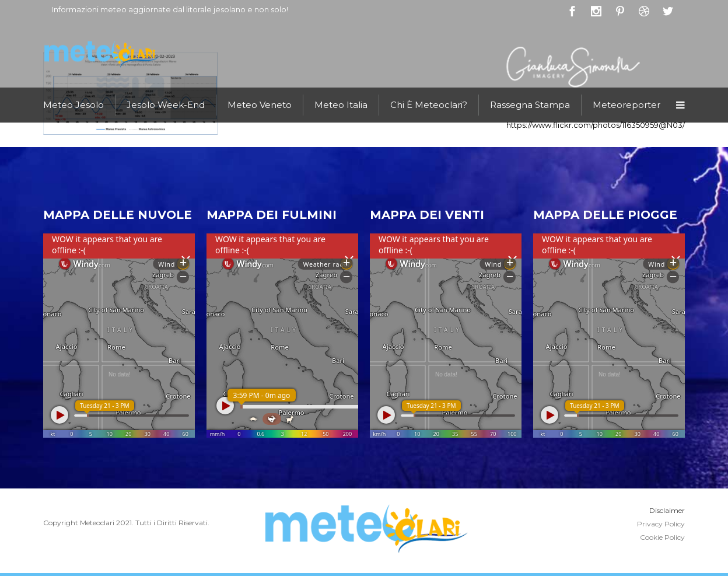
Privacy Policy (661, 524)
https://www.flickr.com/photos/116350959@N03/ (596, 125)
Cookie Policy (662, 537)
